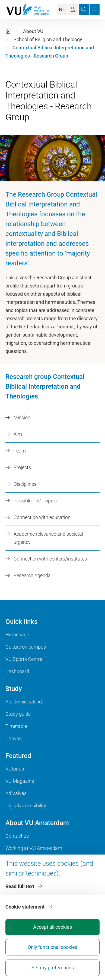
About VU (33, 31)
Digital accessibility (26, 806)
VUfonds (15, 769)
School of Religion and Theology (48, 39)
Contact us (17, 836)
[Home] (8, 31)
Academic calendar (26, 702)
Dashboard (17, 671)
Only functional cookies (52, 947)
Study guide (18, 714)
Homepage (17, 635)
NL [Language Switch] (62, 9)
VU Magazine (20, 781)
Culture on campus (26, 647)
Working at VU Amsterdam (34, 848)
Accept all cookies (52, 927)
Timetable (16, 726)
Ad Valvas (16, 793)
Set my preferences (53, 968)
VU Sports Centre (24, 659)
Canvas (14, 738)
